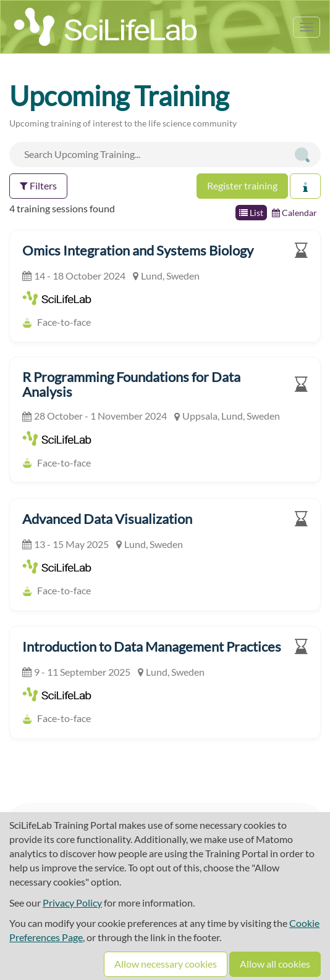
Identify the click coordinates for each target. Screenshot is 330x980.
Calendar (294, 213)
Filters (38, 185)
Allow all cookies (275, 964)
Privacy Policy (72, 903)
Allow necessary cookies (166, 964)
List (251, 213)
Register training (242, 185)
